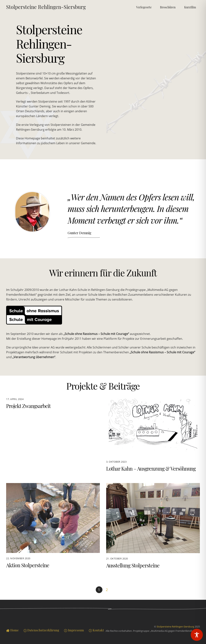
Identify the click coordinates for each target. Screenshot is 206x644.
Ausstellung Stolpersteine (133, 565)
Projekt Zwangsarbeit (28, 406)
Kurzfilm (190, 7)
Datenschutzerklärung (41, 630)
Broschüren (168, 7)
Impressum (74, 630)
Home (12, 630)
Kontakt (96, 630)
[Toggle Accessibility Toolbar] (197, 635)
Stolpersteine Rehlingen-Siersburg (175, 627)
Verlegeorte (144, 7)
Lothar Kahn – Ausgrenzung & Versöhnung (151, 469)
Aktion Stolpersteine (28, 565)
